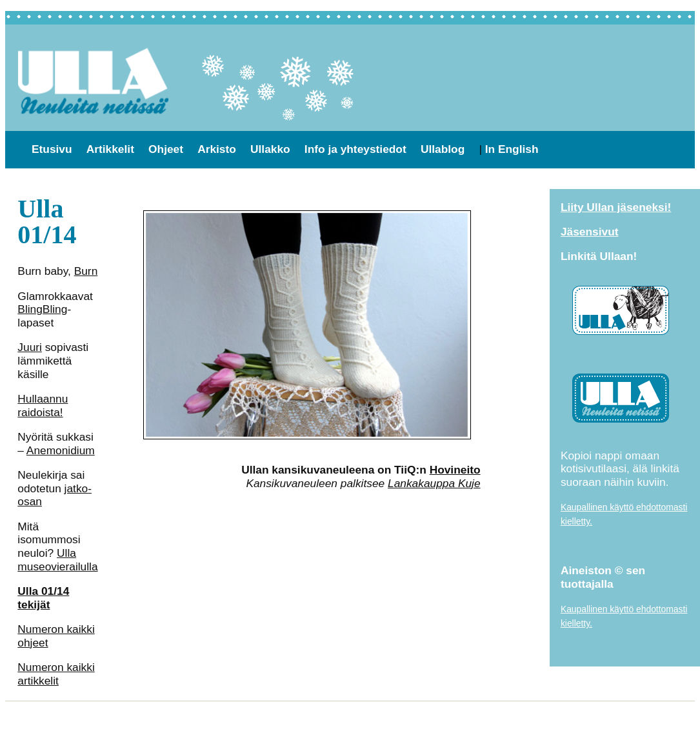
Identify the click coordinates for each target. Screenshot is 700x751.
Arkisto (217, 149)
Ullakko (270, 149)
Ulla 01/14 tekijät (43, 598)
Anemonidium (61, 450)
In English (512, 149)
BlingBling (42, 309)
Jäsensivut (590, 232)
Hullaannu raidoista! (43, 406)
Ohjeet (166, 149)
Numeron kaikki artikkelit (56, 674)
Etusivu (52, 149)
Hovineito (455, 470)
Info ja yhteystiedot (355, 149)
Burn (86, 271)
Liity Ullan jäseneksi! (616, 207)
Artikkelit (110, 149)
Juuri (30, 347)
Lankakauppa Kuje (434, 483)
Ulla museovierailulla (57, 560)
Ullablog (443, 149)
